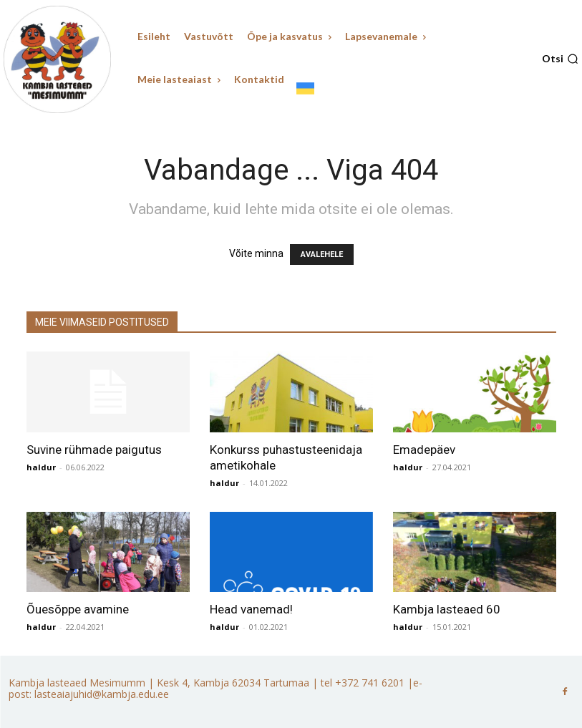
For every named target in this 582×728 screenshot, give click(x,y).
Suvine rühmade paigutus (94, 450)
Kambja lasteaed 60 (447, 609)
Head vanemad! (251, 609)
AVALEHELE (322, 254)
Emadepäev (424, 450)
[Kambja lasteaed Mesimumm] (57, 59)
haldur (41, 467)
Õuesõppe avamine (78, 609)
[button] (560, 59)
